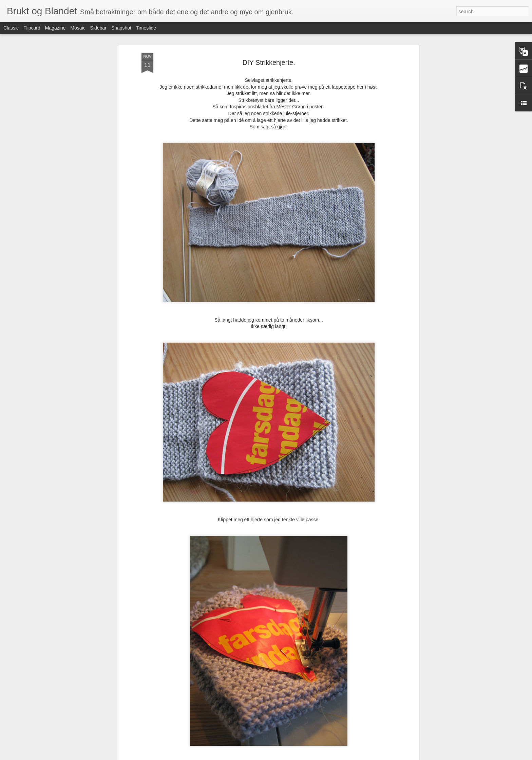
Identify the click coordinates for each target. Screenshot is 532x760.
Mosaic (78, 28)
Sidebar (98, 28)
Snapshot (121, 28)
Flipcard (32, 28)
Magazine (55, 28)
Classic (11, 28)
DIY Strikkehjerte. (269, 62)
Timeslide (146, 28)
